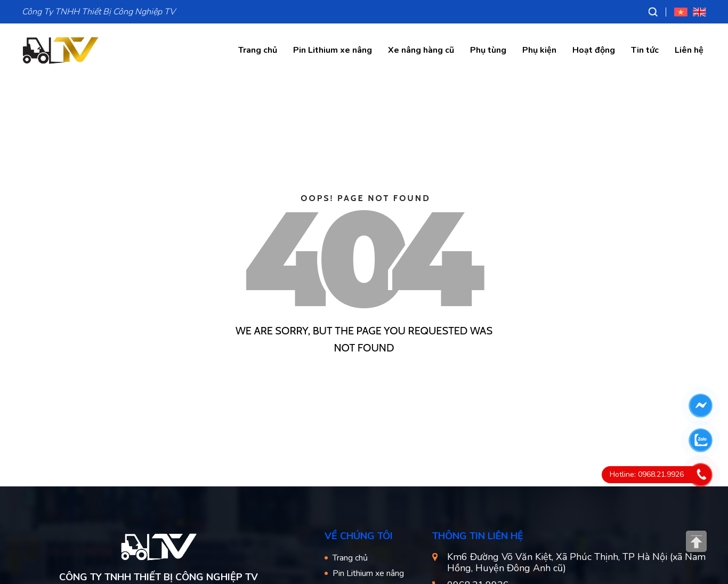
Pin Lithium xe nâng (333, 50)
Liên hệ (689, 50)
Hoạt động (594, 50)
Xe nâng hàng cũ (421, 50)
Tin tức (645, 50)
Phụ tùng (488, 50)
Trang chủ (258, 50)
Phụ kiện (539, 50)
